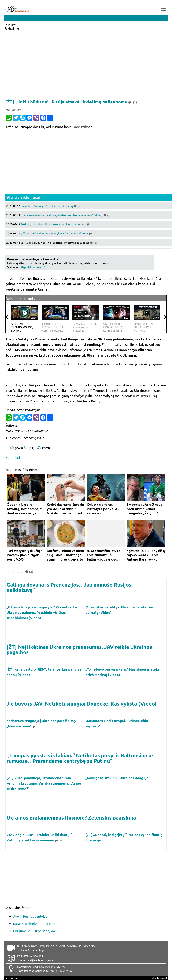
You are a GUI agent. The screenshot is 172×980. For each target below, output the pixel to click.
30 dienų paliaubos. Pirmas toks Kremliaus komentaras (57, 224)
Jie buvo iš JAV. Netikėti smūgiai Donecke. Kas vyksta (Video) (82, 703)
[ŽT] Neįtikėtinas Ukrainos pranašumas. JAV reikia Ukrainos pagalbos (79, 649)
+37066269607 (63, 971)
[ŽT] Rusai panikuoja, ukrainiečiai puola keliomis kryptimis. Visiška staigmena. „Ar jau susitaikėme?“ (44, 783)
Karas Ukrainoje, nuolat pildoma (38, 923)
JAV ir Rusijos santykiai (31, 916)
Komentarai (19, 571)
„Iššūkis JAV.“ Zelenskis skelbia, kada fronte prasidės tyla (58, 233)
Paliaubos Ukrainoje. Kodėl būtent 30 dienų (50, 206)
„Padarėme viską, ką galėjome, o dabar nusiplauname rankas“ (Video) (65, 215)
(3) (58, 840)
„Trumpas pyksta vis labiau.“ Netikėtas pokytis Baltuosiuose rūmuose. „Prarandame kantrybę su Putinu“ (80, 758)
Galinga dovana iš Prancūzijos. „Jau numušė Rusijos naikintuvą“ (69, 587)
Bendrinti (13, 457)
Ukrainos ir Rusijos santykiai (34, 931)
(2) (36, 726)
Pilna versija (11, 978)
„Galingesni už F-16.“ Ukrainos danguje (117, 778)
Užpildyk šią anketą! (33, 267)
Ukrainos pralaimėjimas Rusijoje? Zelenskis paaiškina (71, 817)
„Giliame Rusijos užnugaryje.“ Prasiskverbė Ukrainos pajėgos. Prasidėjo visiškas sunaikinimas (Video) (42, 612)
